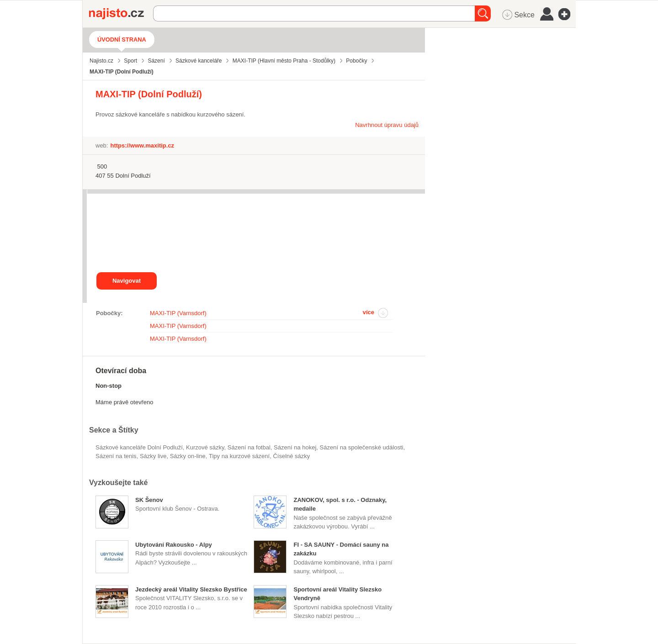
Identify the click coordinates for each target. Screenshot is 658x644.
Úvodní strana (122, 40)
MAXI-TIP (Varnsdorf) (178, 313)
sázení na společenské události (362, 447)
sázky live (153, 456)
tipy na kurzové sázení (239, 456)
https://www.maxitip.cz (142, 145)
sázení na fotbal (249, 447)
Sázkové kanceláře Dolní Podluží (139, 447)
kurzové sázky (205, 447)
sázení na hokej (295, 447)
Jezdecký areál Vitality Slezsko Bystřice (191, 589)
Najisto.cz (121, 14)
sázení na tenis (116, 456)
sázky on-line (188, 456)
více (369, 312)
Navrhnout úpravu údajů (387, 125)
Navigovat (127, 281)
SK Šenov (149, 500)
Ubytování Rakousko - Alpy (174, 545)
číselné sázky (291, 456)
